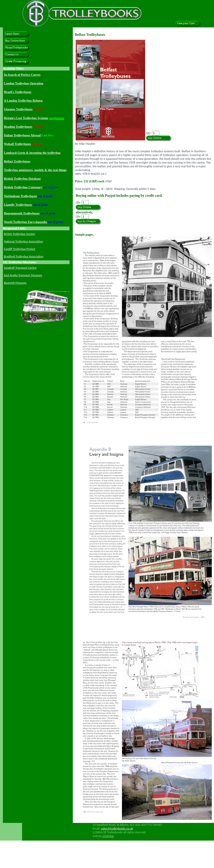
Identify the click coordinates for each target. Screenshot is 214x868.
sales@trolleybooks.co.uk (117, 829)
